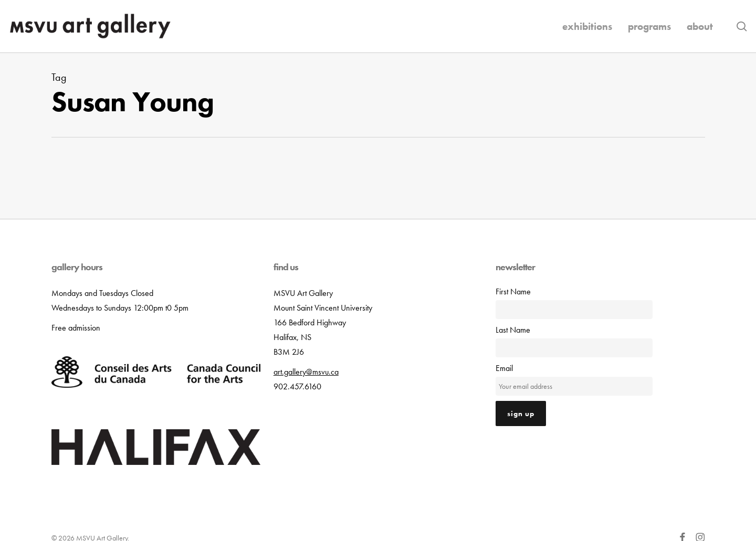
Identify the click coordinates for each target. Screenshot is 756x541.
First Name (513, 291)
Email (504, 368)
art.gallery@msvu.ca (306, 372)
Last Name (513, 330)
